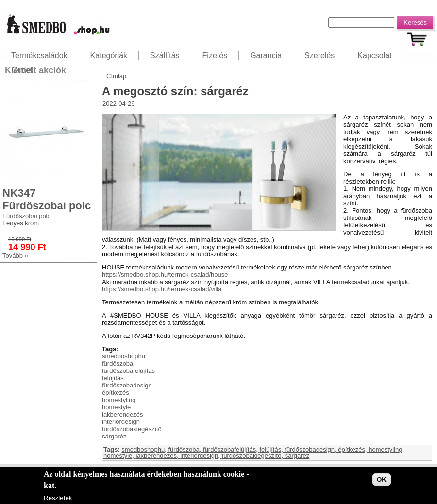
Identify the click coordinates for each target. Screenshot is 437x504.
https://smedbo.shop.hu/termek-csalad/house (165, 275)
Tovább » (15, 256)
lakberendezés (123, 414)
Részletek (58, 500)
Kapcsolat (374, 56)
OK (382, 481)
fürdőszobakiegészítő (132, 429)
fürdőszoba (118, 363)
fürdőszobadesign (127, 385)
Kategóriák (109, 56)
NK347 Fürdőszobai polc (47, 199)
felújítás (113, 378)
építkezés (116, 393)
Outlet (22, 70)
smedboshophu (124, 356)
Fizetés (215, 56)
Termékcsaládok (39, 56)
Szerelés (319, 56)
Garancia (266, 56)
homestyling (119, 400)
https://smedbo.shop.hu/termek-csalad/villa (162, 289)
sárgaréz (114, 436)
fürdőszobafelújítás (128, 371)
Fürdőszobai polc (26, 216)
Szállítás (165, 56)
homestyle (116, 407)
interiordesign (121, 422)
